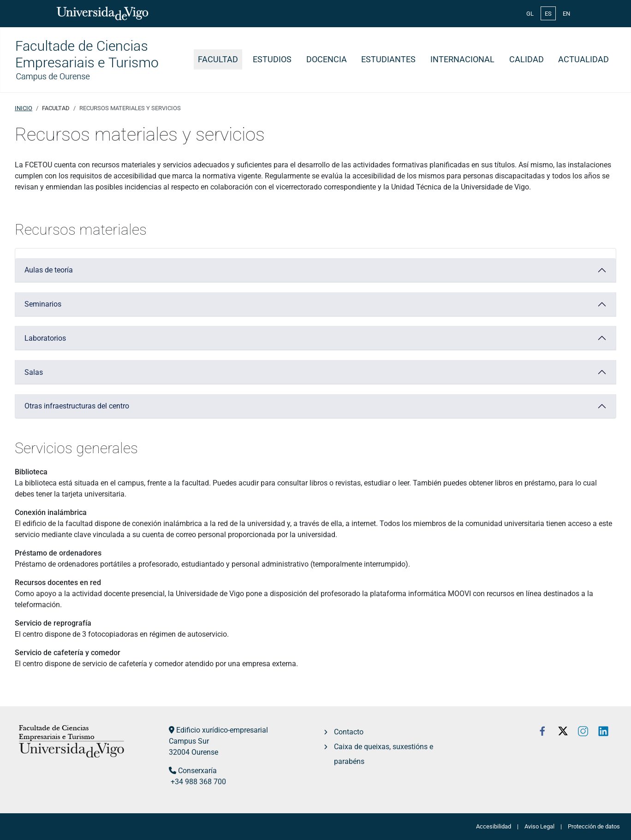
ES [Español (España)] (548, 14)
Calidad (527, 59)
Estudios (272, 59)
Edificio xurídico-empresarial (222, 730)
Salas (34, 372)
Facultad (218, 59)
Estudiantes (388, 59)
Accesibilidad (494, 826)
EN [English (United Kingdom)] (566, 14)
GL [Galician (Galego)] (530, 14)
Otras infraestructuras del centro (77, 406)
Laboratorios (45, 338)
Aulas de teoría (49, 270)
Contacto (349, 732)
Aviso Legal (539, 826)
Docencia (327, 59)
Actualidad (583, 59)
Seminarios (43, 304)
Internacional (462, 59)
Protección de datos (594, 826)
